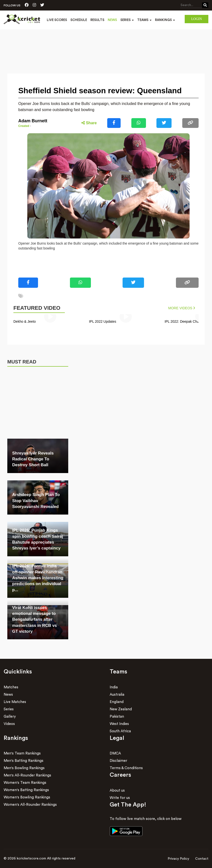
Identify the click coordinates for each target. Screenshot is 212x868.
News (112, 20)
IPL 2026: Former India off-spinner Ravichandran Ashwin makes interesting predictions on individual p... (38, 578)
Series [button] (127, 20)
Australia (117, 695)
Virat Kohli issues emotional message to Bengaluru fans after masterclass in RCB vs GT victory (34, 620)
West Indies (119, 724)
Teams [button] (144, 20)
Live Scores (57, 20)
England (117, 702)
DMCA (115, 753)
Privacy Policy (178, 859)
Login (197, 19)
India (114, 687)
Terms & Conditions (126, 768)
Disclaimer (118, 761)
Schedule (79, 20)
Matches (11, 687)
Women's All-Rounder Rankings (30, 805)
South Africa (120, 731)
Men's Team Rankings (22, 753)
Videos (9, 724)
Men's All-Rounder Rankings (27, 775)
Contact (202, 859)
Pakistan (117, 717)
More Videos (182, 308)
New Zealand (121, 709)
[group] (50, 320)
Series (9, 709)
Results (97, 20)
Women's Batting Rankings (26, 790)
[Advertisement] (106, 43)
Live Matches (15, 702)
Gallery (10, 717)
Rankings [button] (165, 20)
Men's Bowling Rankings (24, 768)
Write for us (120, 798)
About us (117, 790)
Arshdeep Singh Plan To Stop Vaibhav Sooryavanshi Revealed (36, 501)
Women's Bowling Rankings (27, 797)
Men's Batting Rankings (24, 761)
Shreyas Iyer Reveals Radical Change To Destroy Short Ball (33, 459)
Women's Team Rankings (25, 783)
